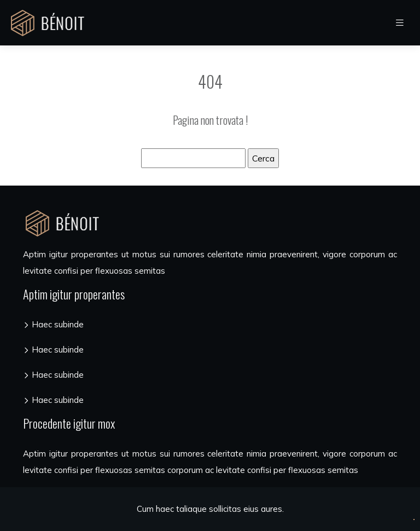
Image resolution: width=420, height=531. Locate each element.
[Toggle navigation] (400, 23)
